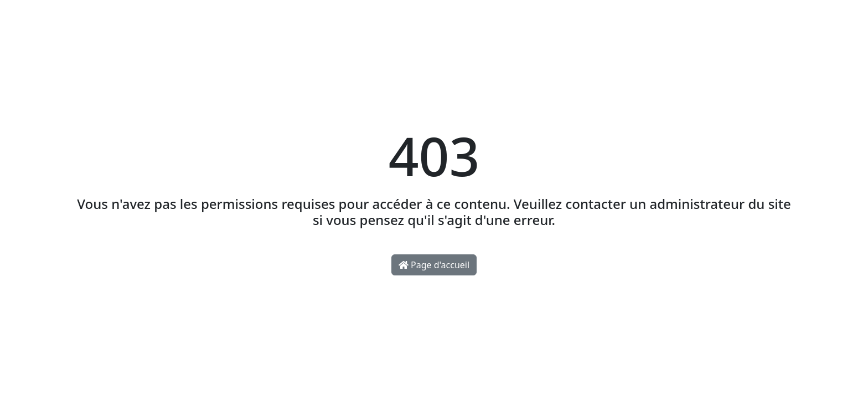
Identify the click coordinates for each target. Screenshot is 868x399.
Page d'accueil (434, 265)
